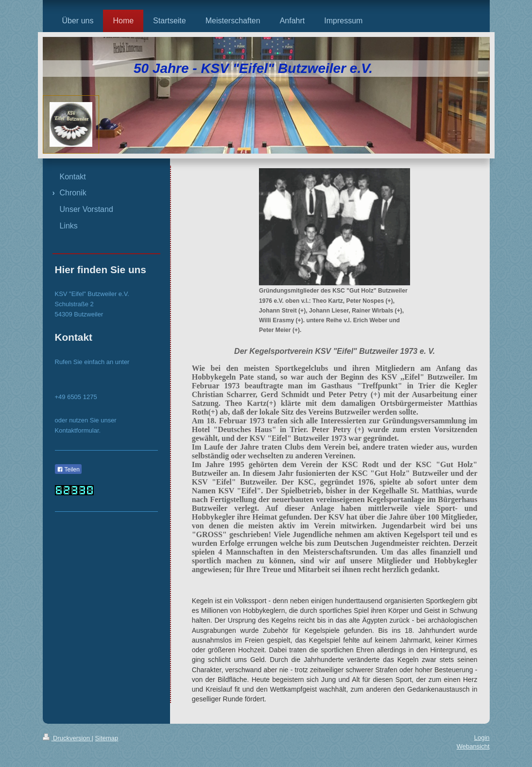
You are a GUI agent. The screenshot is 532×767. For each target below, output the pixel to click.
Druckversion (67, 738)
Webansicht (473, 746)
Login (482, 738)
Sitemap (107, 738)
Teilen (68, 470)
